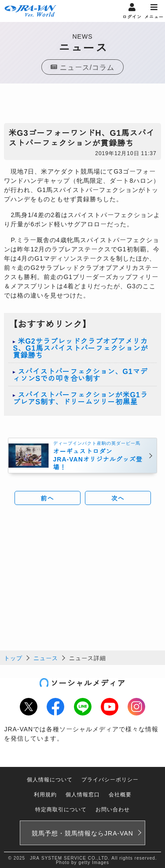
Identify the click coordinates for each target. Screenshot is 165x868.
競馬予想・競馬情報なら (82, 833)
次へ (118, 498)
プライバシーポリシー (110, 779)
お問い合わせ (113, 809)
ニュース (46, 658)
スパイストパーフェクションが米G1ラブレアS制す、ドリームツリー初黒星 (80, 398)
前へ (48, 498)
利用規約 (45, 794)
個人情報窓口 (83, 794)
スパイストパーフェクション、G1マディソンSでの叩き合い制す (80, 374)
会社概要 (120, 794)
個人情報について (50, 779)
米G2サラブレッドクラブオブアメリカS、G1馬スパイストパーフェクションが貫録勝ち (80, 348)
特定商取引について (61, 809)
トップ (13, 658)
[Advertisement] (83, 105)
